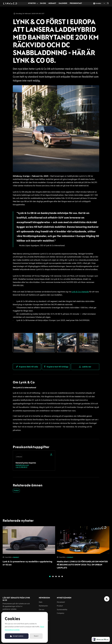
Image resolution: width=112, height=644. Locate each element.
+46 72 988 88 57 (21, 467)
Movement (61, 602)
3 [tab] (56, 577)
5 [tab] (62, 577)
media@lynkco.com (22, 465)
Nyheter (32, 3)
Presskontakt (76, 3)
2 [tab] (53, 577)
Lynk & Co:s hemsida (80, 292)
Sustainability (62, 610)
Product (16, 490)
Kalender (63, 3)
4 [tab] (59, 577)
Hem (41, 602)
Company (61, 613)
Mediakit (52, 3)
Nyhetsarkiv (43, 606)
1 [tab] (50, 577)
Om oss (43, 3)
